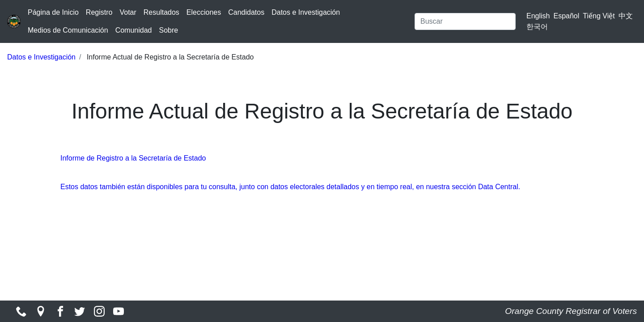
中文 (626, 16)
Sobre (168, 30)
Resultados (161, 12)
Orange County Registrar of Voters (571, 311)
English (538, 16)
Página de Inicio (53, 12)
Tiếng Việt (599, 16)
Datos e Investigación (306, 12)
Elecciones (204, 12)
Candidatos (246, 12)
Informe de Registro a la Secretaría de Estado (133, 158)
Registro (99, 12)
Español (567, 16)
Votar (128, 12)
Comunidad (134, 30)
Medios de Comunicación (68, 30)
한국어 (537, 27)
